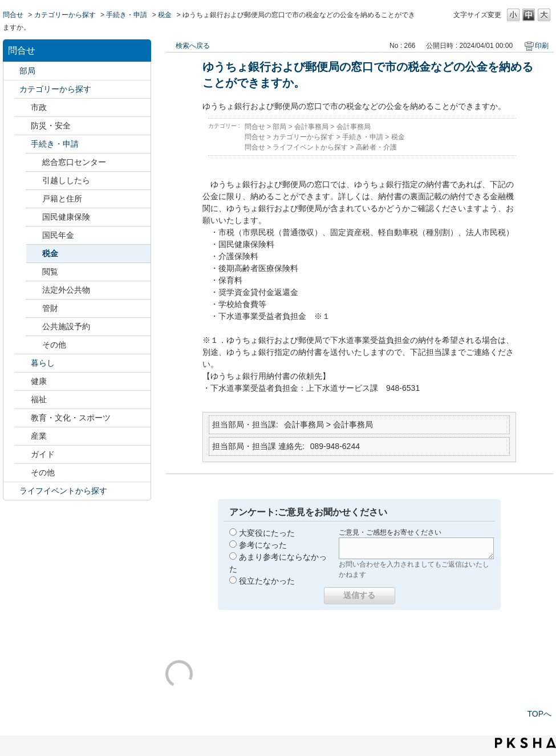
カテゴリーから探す (65, 15)
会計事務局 (311, 127)
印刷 (542, 46)
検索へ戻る (193, 46)
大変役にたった (267, 533)
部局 (27, 71)
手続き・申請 (127, 15)
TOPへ (539, 714)
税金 (165, 15)
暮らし (43, 363)
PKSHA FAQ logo (525, 743)
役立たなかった (267, 581)
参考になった (263, 545)
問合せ (13, 15)
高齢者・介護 (376, 147)
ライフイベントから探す (63, 491)
